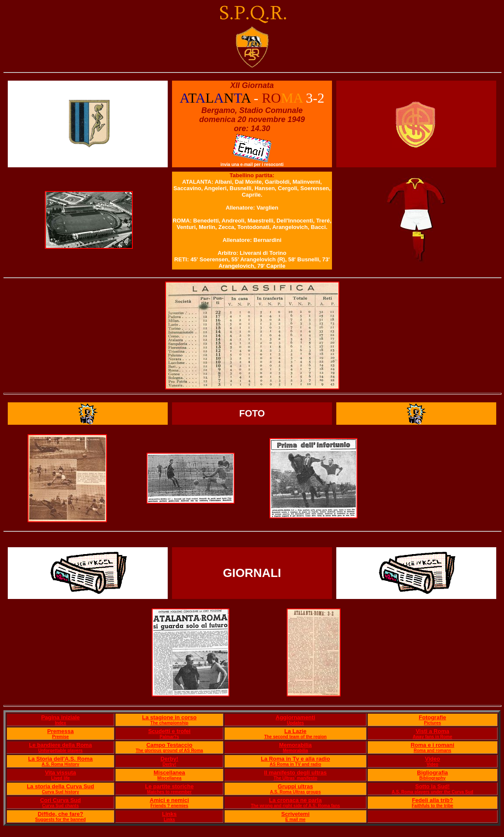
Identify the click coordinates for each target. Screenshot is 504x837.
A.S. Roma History (61, 764)
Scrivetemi (295, 814)
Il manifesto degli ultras (296, 773)
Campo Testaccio (169, 745)
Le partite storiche (169, 786)
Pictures (432, 723)
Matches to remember (169, 792)
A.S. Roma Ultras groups (295, 792)
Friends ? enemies (169, 806)
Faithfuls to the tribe (432, 806)
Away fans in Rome (432, 737)
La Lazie (296, 731)
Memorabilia (295, 745)
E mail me (296, 820)
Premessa (60, 731)
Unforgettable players (61, 751)
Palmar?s (169, 737)
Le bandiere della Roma (60, 745)
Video (432, 759)
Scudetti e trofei (169, 731)
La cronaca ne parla (295, 800)
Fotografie (432, 717)
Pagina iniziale (60, 717)
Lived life (61, 778)
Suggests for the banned (61, 820)
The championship (169, 723)
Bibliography (432, 778)
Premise (61, 737)
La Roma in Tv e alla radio (295, 759)
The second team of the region (296, 737)
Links (169, 814)
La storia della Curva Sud (60, 786)
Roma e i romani (432, 745)
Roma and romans (432, 751)
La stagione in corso (169, 717)
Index (60, 723)
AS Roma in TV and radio (295, 764)
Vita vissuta (60, 773)
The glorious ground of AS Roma (169, 751)
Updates (295, 723)
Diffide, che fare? (60, 814)
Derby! (169, 759)
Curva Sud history (60, 792)
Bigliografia (432, 773)
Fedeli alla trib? (432, 800)
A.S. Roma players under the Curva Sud (433, 792)
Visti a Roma (432, 731)
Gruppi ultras (295, 786)
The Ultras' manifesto (296, 778)
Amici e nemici (169, 800)
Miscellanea (169, 773)
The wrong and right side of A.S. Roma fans (296, 806)
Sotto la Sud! (432, 786)
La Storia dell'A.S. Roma (60, 759)
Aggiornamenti (295, 717)
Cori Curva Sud (61, 800)
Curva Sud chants (61, 806)
